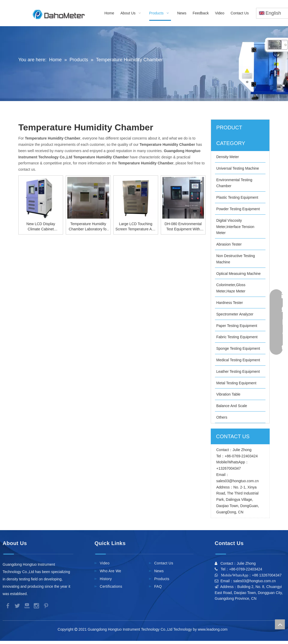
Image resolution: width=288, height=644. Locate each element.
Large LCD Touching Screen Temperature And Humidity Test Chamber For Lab (136, 227)
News (159, 571)
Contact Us (164, 563)
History (106, 579)
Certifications (111, 586)
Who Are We (110, 571)
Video (105, 563)
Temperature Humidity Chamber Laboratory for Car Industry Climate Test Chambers (88, 227)
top (280, 624)
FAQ (158, 586)
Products (162, 579)
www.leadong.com (214, 629)
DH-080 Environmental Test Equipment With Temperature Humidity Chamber (183, 227)
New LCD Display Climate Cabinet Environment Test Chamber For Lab (41, 227)
